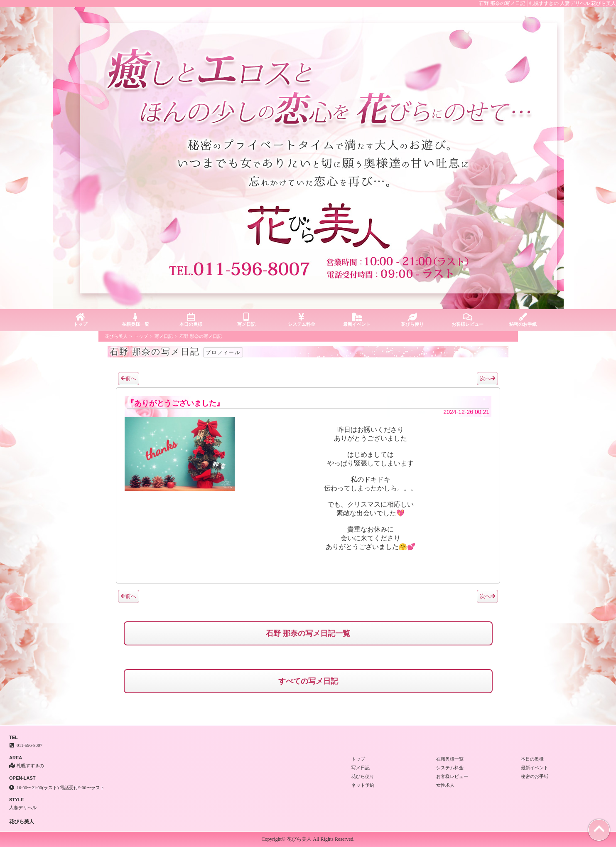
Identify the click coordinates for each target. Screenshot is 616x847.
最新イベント (357, 320)
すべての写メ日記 (308, 681)
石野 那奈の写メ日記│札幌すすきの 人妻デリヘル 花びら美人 (547, 3)
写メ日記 (246, 320)
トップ (80, 320)
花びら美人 (116, 336)
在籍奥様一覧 (136, 320)
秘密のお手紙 (523, 320)
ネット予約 (363, 785)
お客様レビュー (468, 320)
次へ (487, 378)
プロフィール (223, 352)
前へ (129, 378)
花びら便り (412, 320)
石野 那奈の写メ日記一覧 (308, 633)
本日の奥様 (191, 320)
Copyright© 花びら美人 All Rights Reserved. (308, 839)
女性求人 (445, 785)
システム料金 (301, 320)
